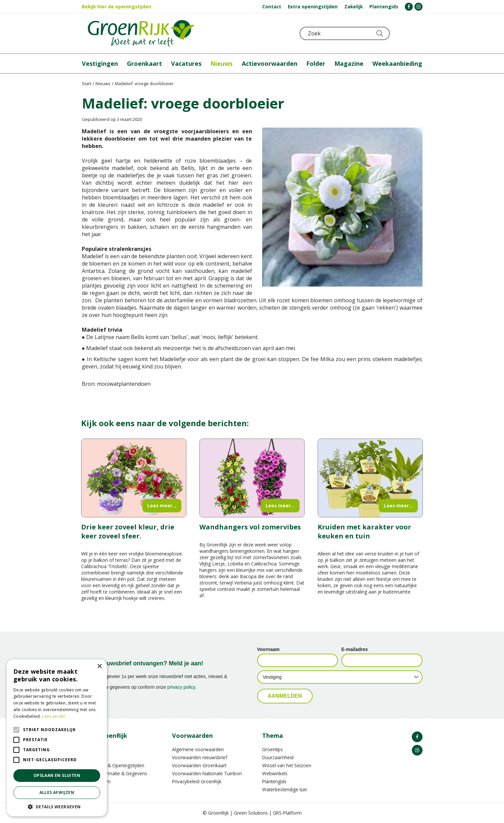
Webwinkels (275, 773)
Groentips (273, 749)
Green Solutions (251, 813)
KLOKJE (401, 33)
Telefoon (417, 33)
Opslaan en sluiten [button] (57, 775)
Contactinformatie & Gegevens (115, 773)
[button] (57, 806)
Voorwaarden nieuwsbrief (200, 757)
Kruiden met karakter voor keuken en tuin (364, 531)
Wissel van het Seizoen (287, 765)
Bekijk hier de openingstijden (117, 7)
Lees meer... (162, 506)
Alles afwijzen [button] (57, 792)
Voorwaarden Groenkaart (199, 765)
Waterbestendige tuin (285, 789)
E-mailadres (355, 649)
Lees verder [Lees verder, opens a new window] (54, 716)
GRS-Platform (287, 813)
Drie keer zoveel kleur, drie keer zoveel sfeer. (128, 531)
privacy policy (181, 687)
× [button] (99, 667)
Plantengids (274, 781)
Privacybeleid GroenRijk (197, 781)
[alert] (57, 738)
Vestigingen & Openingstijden (113, 765)
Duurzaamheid (278, 757)
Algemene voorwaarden (198, 749)
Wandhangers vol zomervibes (250, 527)
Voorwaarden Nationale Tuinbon (207, 773)
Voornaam (268, 649)
